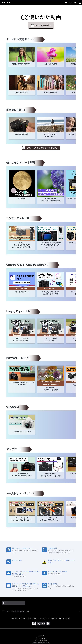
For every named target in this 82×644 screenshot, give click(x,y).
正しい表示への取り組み (41, 640)
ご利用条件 (41, 636)
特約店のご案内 (32, 618)
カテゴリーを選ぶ (43, 25)
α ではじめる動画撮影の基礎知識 (42, 148)
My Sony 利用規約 (64, 618)
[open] (75, 3)
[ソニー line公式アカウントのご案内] (34, 624)
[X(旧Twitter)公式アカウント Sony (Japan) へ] (39, 624)
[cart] (70, 3)
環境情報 (54, 618)
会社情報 (15, 618)
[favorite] (66, 3)
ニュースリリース (44, 618)
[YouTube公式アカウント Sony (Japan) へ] (43, 624)
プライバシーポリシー (41, 638)
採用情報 (22, 618)
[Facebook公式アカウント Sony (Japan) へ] (48, 624)
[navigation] (80, 3)
